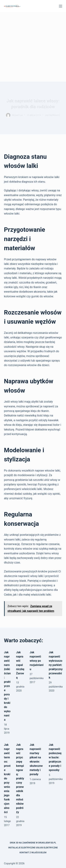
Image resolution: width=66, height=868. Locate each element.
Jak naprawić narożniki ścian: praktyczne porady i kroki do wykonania (7, 686)
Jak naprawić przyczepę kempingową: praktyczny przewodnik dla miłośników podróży (20, 778)
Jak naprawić (52, 115)
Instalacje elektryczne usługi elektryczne (33, 848)
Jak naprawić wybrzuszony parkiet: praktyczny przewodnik (56, 665)
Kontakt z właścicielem (33, 853)
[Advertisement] (33, 47)
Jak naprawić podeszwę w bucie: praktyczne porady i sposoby (55, 757)
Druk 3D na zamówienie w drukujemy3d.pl (33, 843)
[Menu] (61, 6)
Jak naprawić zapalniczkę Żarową (20, 665)
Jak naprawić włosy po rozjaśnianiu (37, 661)
